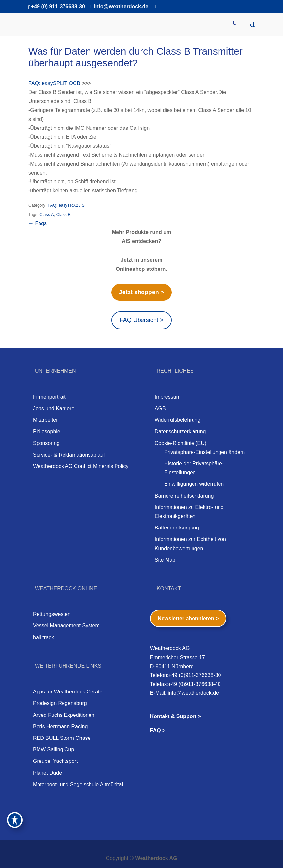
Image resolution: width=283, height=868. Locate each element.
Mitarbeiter (45, 420)
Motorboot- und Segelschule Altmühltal (78, 784)
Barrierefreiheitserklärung (184, 496)
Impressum (168, 397)
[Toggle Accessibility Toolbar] (15, 820)
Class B (64, 214)
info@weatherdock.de (193, 693)
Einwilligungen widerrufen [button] (194, 484)
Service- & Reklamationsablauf (69, 455)
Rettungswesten (52, 614)
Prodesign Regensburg (60, 703)
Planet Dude (47, 773)
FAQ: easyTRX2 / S (66, 205)
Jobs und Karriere (54, 408)
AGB (160, 408)
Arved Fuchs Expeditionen (64, 715)
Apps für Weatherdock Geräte (68, 692)
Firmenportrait (49, 397)
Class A (47, 214)
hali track (43, 637)
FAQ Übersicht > (142, 320)
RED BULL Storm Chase (62, 738)
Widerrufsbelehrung (178, 420)
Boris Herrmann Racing (60, 727)
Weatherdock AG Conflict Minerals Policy (81, 466)
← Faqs (38, 223)
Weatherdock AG (156, 858)
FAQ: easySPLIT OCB (54, 83)
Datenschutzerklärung (180, 431)
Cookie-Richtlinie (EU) (180, 443)
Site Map (165, 560)
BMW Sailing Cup (53, 750)
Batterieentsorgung (177, 528)
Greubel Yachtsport (55, 761)
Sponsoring (46, 443)
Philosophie (47, 431)
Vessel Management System (66, 626)
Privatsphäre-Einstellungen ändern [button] (205, 452)
